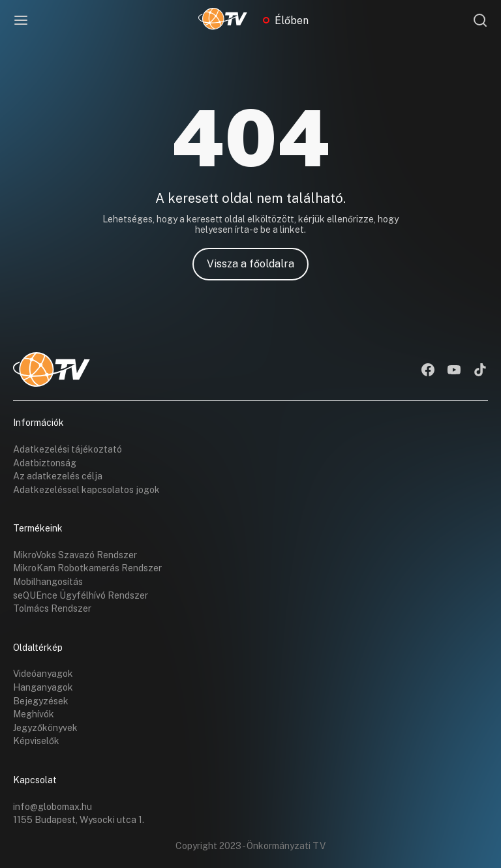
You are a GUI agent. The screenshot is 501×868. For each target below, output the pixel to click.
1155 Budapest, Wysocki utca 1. (79, 820)
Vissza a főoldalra (250, 264)
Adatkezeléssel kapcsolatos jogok (86, 490)
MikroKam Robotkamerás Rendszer (87, 568)
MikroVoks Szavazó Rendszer (75, 555)
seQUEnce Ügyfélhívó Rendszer (81, 595)
